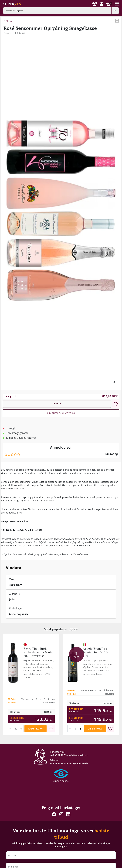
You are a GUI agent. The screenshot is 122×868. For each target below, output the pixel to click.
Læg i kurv (36, 729)
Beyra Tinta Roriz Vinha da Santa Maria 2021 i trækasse (38, 652)
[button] (94, 4)
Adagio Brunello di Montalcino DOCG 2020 (96, 652)
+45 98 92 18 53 (58, 755)
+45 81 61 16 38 (58, 763)
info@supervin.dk (78, 755)
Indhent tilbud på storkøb (61, 413)
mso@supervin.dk (78, 763)
